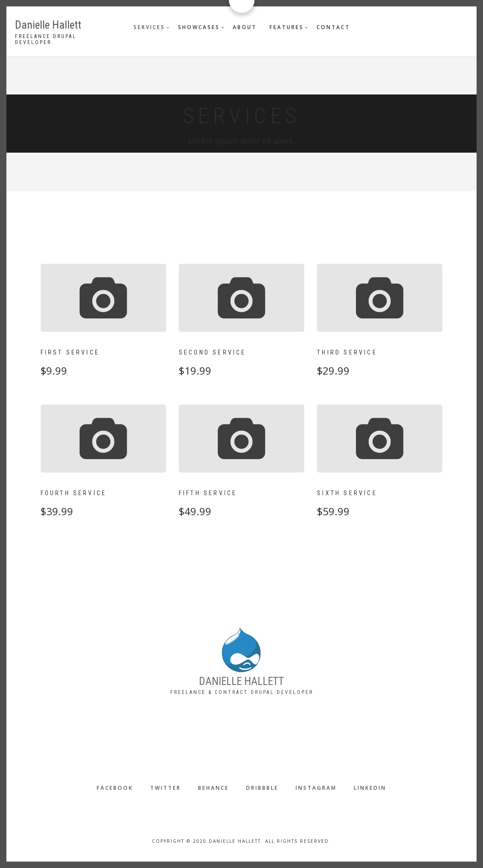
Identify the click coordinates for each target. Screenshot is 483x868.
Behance (213, 788)
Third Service (347, 352)
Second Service (213, 352)
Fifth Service (208, 493)
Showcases (199, 27)
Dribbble (262, 788)
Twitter (166, 788)
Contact (333, 27)
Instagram (316, 788)
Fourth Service (74, 493)
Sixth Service (347, 493)
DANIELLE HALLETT (242, 681)
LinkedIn (370, 788)
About (245, 27)
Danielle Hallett (48, 25)
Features (287, 27)
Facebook (115, 788)
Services (149, 27)
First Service (70, 352)
